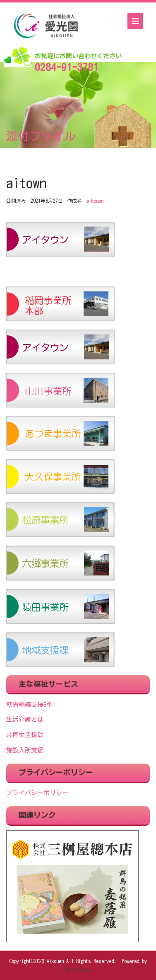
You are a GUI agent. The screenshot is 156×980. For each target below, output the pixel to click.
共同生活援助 (25, 735)
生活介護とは (25, 719)
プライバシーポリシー (37, 793)
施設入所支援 (25, 750)
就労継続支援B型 (30, 705)
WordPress (78, 970)
